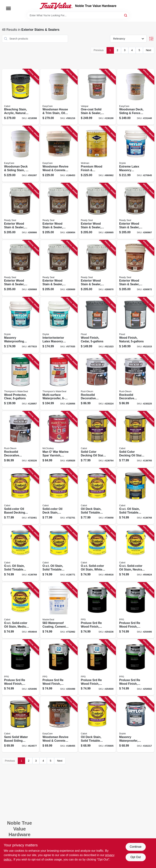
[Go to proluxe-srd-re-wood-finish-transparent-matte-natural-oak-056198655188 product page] (97, 610)
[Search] (126, 15)
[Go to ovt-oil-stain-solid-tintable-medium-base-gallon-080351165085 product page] (59, 553)
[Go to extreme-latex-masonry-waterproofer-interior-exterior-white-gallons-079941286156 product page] (136, 154)
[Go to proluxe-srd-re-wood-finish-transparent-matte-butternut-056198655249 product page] (21, 667)
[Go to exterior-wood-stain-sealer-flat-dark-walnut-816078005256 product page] (59, 268)
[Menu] (8, 8)
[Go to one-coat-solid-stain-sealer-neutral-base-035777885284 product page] (97, 97)
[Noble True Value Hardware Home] (56, 6)
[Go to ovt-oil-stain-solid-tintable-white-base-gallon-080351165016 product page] (136, 496)
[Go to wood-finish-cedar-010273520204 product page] (97, 325)
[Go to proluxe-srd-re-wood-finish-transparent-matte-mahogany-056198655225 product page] (136, 610)
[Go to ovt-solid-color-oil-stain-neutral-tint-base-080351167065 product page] (136, 553)
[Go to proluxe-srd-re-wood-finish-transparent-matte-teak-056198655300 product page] (136, 667)
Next (149, 50)
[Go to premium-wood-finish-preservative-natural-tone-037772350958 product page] (97, 154)
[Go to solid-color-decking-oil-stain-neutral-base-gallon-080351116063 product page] (97, 439)
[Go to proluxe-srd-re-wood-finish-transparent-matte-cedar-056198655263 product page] (59, 667)
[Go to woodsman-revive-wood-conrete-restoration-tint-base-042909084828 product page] (59, 724)
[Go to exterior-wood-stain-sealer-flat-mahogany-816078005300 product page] (97, 268)
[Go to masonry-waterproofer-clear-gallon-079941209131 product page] (136, 724)
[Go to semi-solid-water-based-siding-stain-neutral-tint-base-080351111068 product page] (21, 724)
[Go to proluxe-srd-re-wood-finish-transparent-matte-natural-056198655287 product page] (97, 667)
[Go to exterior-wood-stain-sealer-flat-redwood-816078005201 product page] (21, 268)
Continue (135, 847)
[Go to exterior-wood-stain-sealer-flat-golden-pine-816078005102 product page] (97, 211)
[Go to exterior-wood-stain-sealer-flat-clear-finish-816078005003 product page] (59, 211)
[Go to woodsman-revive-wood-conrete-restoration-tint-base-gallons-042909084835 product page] (59, 154)
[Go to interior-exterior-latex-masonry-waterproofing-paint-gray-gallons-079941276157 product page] (59, 325)
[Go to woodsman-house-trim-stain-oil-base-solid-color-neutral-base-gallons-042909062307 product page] (59, 97)
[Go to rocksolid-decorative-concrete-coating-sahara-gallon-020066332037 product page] (136, 382)
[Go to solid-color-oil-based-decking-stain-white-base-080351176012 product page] (21, 496)
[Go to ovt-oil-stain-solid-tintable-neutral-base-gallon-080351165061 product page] (21, 553)
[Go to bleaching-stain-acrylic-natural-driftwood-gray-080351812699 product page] (21, 97)
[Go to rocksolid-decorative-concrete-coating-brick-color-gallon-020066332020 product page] (97, 382)
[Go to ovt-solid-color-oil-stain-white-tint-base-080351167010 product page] (97, 553)
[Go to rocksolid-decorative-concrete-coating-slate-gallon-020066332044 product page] (21, 439)
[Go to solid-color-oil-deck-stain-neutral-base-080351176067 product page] (59, 496)
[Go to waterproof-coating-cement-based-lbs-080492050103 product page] (59, 610)
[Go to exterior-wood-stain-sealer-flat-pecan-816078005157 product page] (136, 211)
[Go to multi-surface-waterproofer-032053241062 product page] (59, 382)
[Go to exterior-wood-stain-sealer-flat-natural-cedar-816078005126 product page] (21, 211)
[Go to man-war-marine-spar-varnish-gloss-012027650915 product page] (59, 439)
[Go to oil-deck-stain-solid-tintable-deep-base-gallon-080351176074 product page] (97, 724)
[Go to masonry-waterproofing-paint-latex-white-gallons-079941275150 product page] (21, 325)
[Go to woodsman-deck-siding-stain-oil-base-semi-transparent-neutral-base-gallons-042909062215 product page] (21, 154)
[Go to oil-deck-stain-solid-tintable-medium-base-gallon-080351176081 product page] (97, 496)
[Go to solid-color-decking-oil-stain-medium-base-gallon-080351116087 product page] (136, 439)
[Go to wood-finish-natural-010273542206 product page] (136, 325)
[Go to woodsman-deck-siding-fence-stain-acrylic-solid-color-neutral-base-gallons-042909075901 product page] (136, 97)
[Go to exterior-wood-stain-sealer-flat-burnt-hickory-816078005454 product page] (136, 268)
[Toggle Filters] (151, 39)
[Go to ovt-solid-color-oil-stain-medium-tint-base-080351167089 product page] (21, 610)
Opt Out (135, 857)
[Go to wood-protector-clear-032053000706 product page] (21, 382)
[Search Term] (78, 15)
